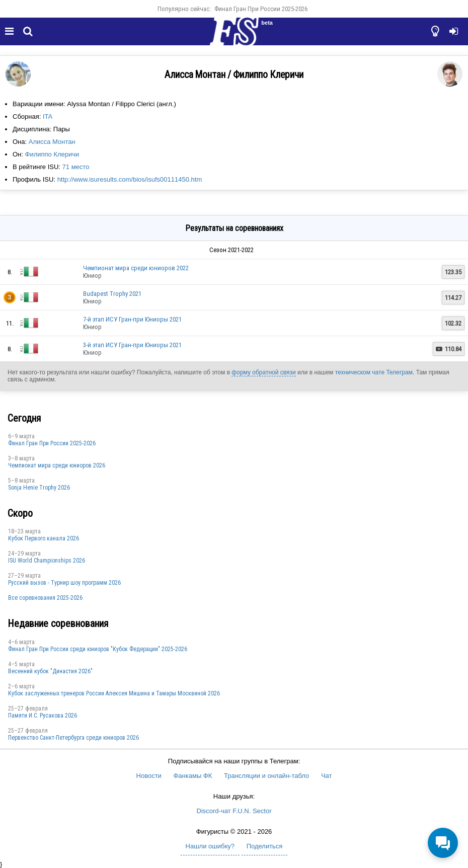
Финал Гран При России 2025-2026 (261, 9)
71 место (76, 167)
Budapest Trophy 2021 (112, 294)
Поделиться (265, 846)
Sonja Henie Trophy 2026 (39, 488)
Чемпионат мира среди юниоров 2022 (136, 268)
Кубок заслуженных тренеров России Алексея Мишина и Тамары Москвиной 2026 (114, 693)
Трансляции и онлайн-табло (266, 776)
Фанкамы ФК (192, 776)
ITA (48, 116)
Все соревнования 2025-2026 (45, 598)
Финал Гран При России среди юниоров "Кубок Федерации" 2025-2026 (98, 649)
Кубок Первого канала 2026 (44, 538)
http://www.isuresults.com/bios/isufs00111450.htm (130, 179)
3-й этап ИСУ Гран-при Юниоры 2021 (132, 345)
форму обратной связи (263, 372)
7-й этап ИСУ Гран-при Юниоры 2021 (132, 319)
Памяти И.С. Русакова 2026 (43, 716)
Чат (327, 776)
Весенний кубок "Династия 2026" (50, 671)
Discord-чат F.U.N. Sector (234, 811)
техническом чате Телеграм (374, 372)
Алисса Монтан (52, 142)
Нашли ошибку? (210, 846)
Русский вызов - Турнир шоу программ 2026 (64, 583)
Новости (149, 776)
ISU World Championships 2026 (47, 561)
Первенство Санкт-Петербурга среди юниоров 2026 (73, 738)
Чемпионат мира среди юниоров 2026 (57, 465)
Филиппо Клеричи (52, 154)
